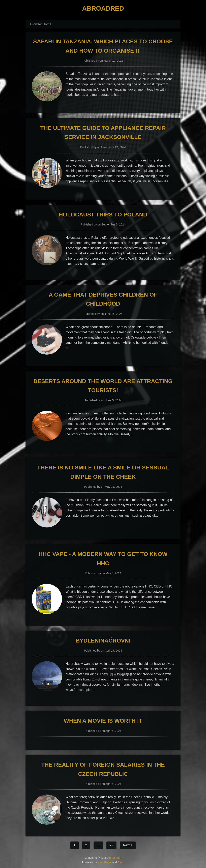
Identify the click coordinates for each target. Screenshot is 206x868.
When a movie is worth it (103, 721)
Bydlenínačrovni (103, 641)
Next (127, 845)
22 (111, 845)
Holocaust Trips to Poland (103, 215)
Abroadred (103, 8)
